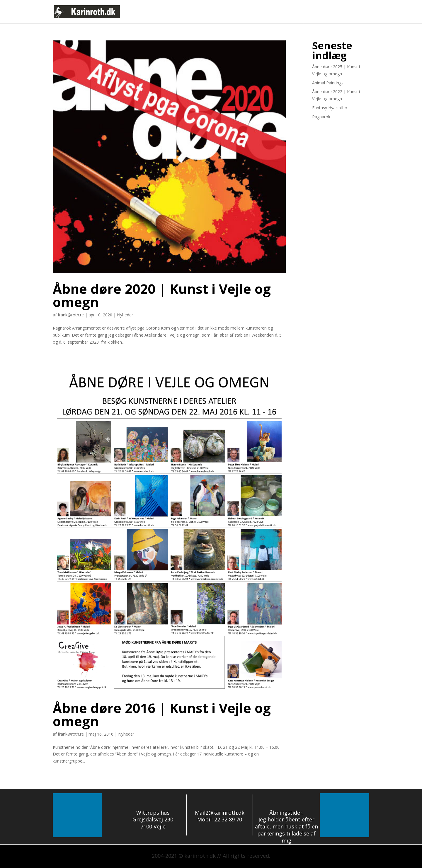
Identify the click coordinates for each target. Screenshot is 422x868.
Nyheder (289, 12)
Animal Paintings (328, 83)
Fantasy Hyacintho (330, 108)
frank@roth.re (71, 315)
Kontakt (361, 12)
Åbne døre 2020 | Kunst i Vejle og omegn (162, 295)
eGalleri (337, 12)
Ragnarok (321, 117)
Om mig (313, 12)
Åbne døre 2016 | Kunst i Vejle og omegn (162, 714)
